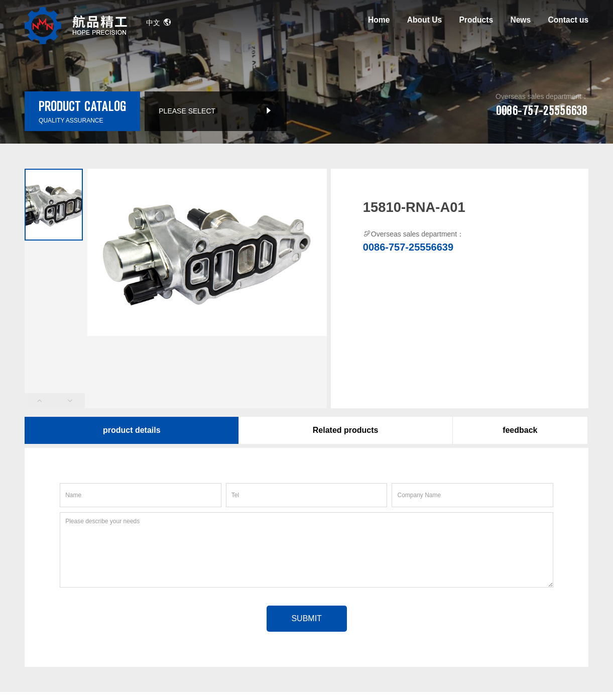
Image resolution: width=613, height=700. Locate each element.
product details (132, 430)
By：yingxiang (323, 646)
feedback (520, 430)
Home (379, 20)
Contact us (569, 20)
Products (476, 20)
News (520, 20)
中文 (159, 23)
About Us (424, 20)
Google (54, 675)
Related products (346, 430)
